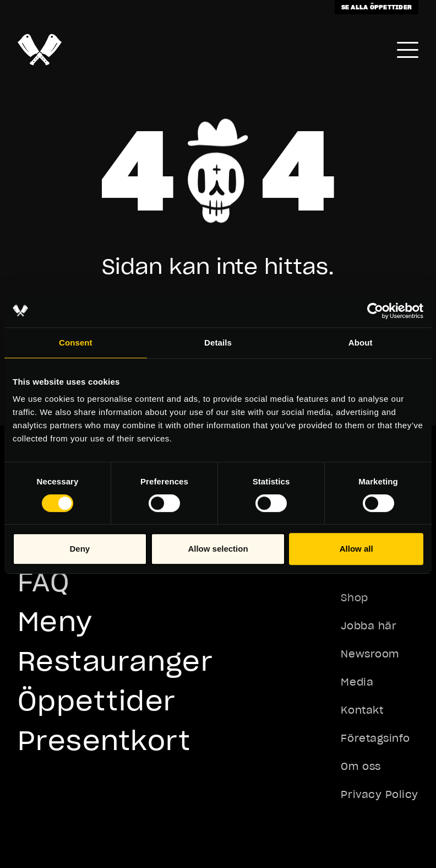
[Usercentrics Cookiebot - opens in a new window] (375, 311)
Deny (80, 549)
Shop (354, 598)
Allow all (356, 549)
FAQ (43, 582)
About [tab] (361, 343)
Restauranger (115, 661)
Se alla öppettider (377, 7)
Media (357, 682)
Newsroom (370, 654)
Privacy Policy (380, 794)
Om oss (361, 766)
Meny (55, 621)
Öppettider (97, 701)
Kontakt (362, 710)
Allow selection (218, 549)
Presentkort (104, 740)
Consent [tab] (76, 343)
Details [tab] (218, 343)
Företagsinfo (375, 738)
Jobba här (369, 626)
